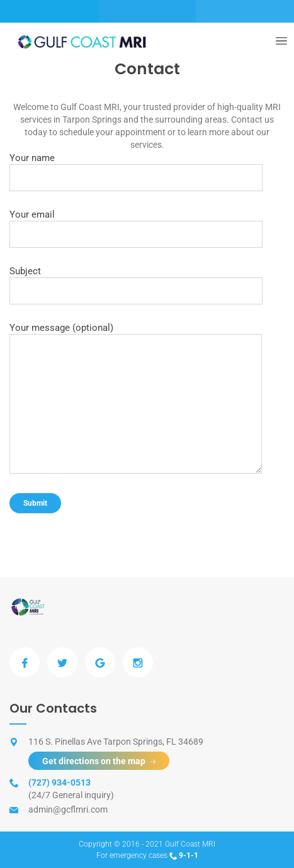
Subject (136, 285)
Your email (136, 228)
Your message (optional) (136, 398)
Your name (136, 172)
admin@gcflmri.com (68, 810)
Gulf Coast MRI (190, 844)
